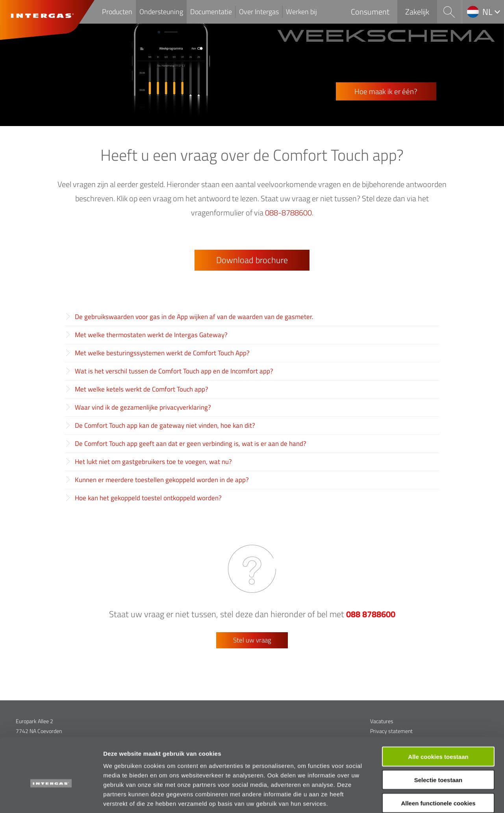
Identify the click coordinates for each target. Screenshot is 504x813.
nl (487, 12)
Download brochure (252, 260)
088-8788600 (288, 213)
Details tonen (425, 797)
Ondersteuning (161, 12)
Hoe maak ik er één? (386, 91)
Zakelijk (417, 12)
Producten (117, 12)
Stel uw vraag (252, 640)
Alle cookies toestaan (438, 716)
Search (449, 12)
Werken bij (301, 12)
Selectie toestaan (438, 740)
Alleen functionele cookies (438, 763)
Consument (370, 12)
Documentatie (211, 12)
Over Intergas (259, 12)
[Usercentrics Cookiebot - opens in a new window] (51, 798)
